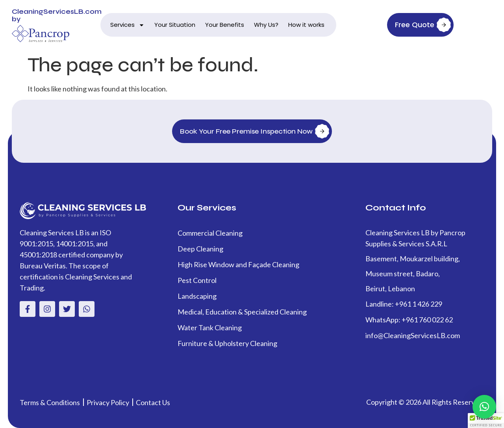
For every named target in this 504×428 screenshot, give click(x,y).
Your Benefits (225, 25)
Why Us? (266, 25)
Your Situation (175, 25)
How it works (306, 25)
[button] (484, 407)
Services (127, 25)
